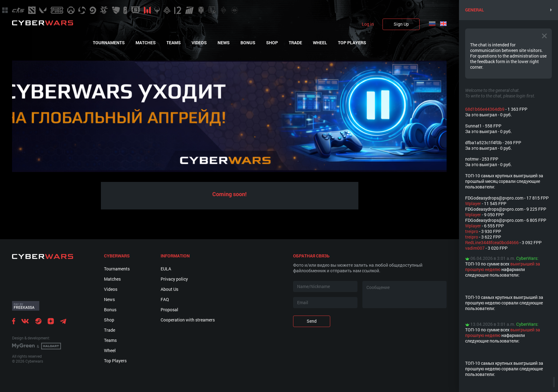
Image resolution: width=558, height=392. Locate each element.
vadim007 (475, 248)
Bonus (248, 43)
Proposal (169, 310)
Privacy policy (174, 279)
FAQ (165, 299)
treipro (472, 231)
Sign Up (401, 24)
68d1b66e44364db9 (485, 109)
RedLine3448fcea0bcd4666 (492, 242)
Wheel (320, 43)
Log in (368, 24)
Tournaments (109, 43)
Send (312, 321)
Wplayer (473, 203)
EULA (166, 269)
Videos (199, 43)
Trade (295, 43)
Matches (146, 43)
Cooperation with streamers (188, 320)
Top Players (352, 43)
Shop (272, 43)
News (224, 43)
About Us (169, 289)
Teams (174, 43)
